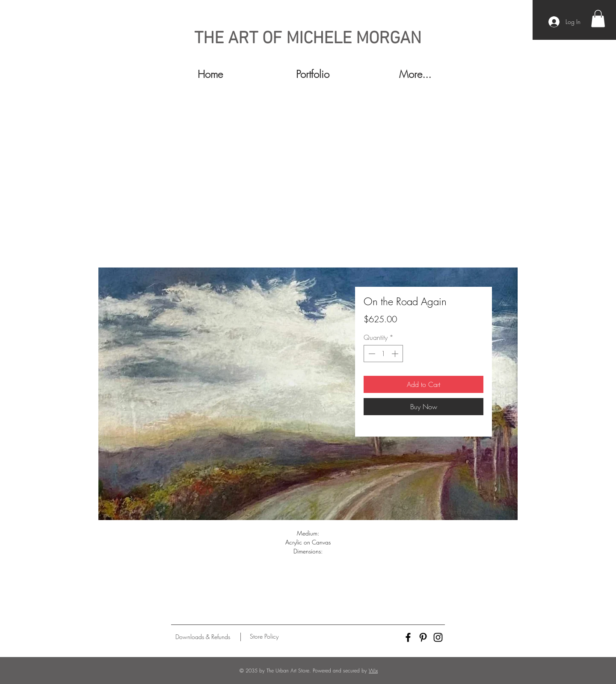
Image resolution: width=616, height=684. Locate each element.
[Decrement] (371, 354)
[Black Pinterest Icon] (423, 637)
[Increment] (396, 354)
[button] (598, 19)
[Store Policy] (264, 636)
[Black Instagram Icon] (438, 637)
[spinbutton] (383, 354)
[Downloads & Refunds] (203, 637)
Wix (373, 671)
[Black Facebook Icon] (408, 637)
